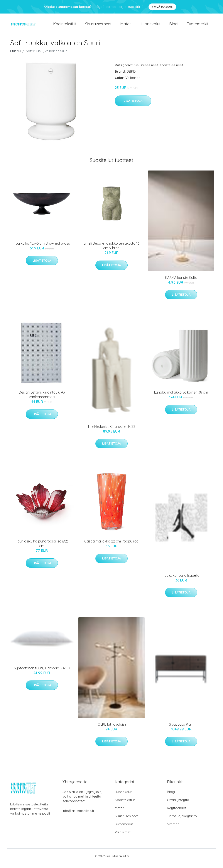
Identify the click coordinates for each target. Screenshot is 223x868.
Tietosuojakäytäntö (182, 820)
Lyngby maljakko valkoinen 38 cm (181, 397)
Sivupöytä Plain (181, 729)
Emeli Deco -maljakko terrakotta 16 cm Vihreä (111, 250)
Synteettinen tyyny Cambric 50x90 (42, 672)
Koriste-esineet (171, 69)
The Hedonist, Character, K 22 (111, 431)
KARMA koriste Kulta (181, 282)
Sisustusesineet (98, 26)
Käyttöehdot (177, 812)
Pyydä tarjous (162, 7)
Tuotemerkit (198, 26)
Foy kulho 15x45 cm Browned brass (42, 248)
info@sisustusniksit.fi (78, 815)
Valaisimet (123, 836)
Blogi (174, 26)
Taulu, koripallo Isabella (181, 580)
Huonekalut (150, 26)
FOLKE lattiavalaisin (111, 729)
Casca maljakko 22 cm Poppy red (111, 546)
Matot (126, 26)
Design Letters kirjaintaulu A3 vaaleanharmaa (42, 399)
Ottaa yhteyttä (178, 804)
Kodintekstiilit (65, 26)
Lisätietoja (133, 105)
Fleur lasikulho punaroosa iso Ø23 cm (42, 548)
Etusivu (15, 55)
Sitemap (173, 828)
